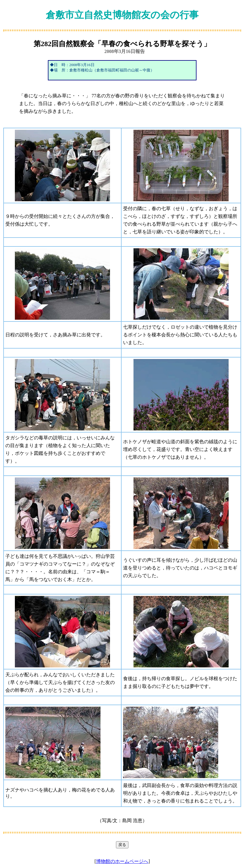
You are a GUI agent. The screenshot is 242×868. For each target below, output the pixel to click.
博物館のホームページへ (122, 861)
